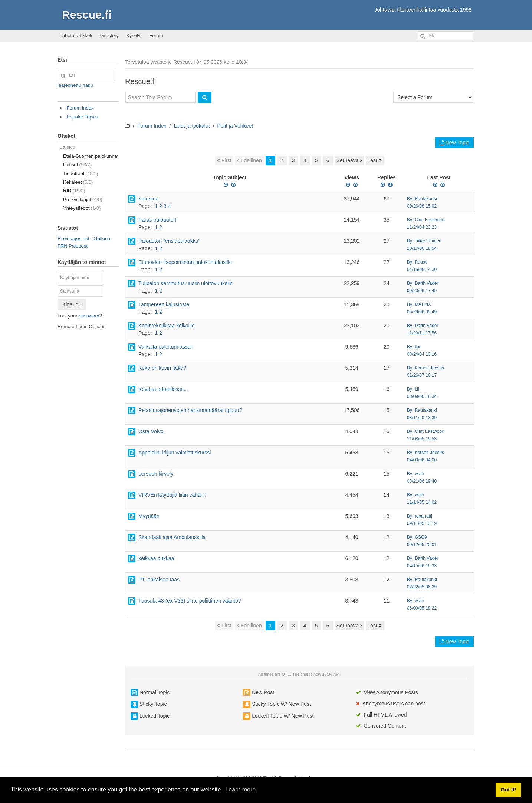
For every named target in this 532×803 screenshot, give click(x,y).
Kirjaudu (72, 304)
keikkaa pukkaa (156, 558)
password (89, 316)
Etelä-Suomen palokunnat (91, 156)
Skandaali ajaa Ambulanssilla (172, 537)
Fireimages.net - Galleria (84, 239)
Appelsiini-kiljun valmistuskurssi (175, 453)
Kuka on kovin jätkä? (162, 368)
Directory (109, 35)
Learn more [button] (240, 789)
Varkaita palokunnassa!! (166, 347)
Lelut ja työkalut (192, 126)
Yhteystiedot (82, 208)
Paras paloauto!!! (158, 220)
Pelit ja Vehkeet (235, 126)
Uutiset (77, 165)
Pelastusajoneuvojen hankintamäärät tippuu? (190, 410)
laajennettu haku (75, 85)
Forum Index (152, 126)
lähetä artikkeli (77, 35)
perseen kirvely (156, 474)
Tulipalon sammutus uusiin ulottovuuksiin (185, 283)
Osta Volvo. (152, 431)
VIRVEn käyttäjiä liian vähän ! (172, 495)
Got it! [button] (508, 790)
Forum (156, 35)
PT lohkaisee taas (159, 580)
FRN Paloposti (73, 246)
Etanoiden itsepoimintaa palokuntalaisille (185, 262)
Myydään (149, 516)
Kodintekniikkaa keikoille (167, 326)
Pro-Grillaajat (83, 200)
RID (74, 191)
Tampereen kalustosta (164, 304)
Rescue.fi (87, 15)
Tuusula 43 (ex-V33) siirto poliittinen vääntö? (190, 601)
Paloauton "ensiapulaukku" (169, 241)
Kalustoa (148, 199)
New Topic (454, 143)
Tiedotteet (81, 174)
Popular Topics (83, 117)
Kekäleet (78, 182)
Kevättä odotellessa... (163, 389)
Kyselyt (134, 35)
